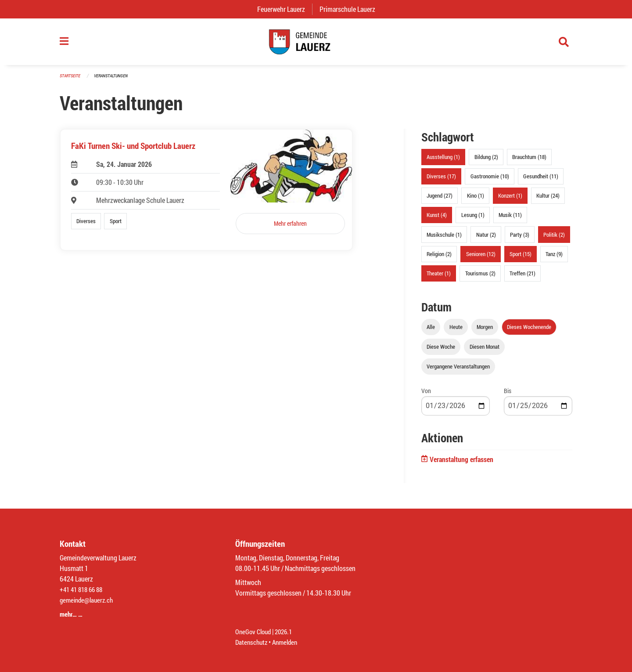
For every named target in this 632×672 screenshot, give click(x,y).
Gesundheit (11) (541, 181)
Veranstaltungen (115, 80)
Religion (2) (439, 258)
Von (426, 395)
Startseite (71, 80)
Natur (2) (486, 238)
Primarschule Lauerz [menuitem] (351, 9)
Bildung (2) (486, 161)
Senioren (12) (481, 258)
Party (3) (520, 238)
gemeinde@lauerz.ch (88, 600)
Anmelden (288, 642)
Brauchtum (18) (529, 161)
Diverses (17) (441, 181)
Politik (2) (554, 238)
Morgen (485, 331)
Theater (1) (439, 278)
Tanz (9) (554, 258)
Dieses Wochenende (529, 331)
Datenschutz (252, 642)
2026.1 (287, 631)
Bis (508, 395)
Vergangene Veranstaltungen (458, 371)
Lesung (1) (473, 219)
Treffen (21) (522, 278)
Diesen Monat (485, 351)
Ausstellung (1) (443, 161)
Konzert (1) (510, 200)
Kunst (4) (437, 219)
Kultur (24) (548, 200)
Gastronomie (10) (490, 181)
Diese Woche (441, 351)
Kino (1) (476, 200)
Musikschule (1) (444, 238)
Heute (456, 331)
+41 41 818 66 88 (83, 589)
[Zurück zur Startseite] (316, 44)
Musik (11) (510, 219)
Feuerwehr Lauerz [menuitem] (285, 9)
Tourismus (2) (480, 278)
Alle (431, 331)
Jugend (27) (440, 200)
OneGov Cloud (254, 631)
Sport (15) (521, 258)
